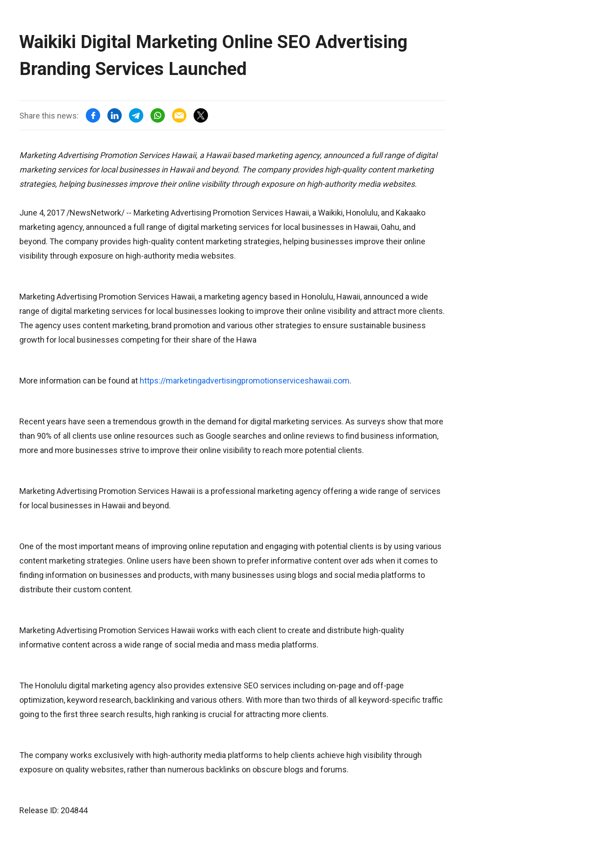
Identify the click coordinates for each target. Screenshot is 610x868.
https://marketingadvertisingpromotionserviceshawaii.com (245, 381)
